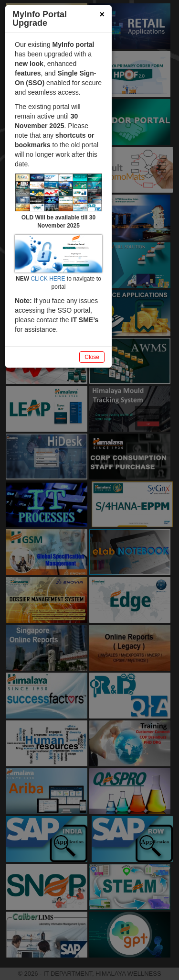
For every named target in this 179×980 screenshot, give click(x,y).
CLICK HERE (48, 279)
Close (92, 357)
